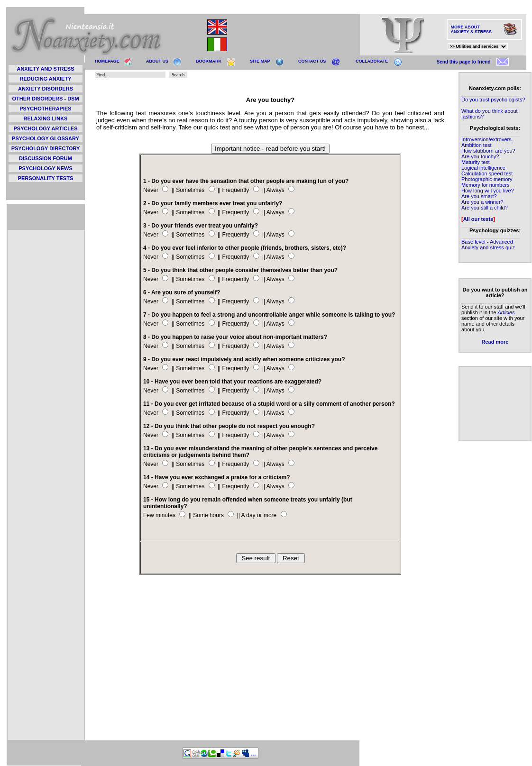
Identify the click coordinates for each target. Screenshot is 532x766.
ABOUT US (157, 61)
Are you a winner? (482, 202)
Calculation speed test (487, 173)
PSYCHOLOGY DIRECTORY (46, 148)
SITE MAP (260, 61)
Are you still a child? (485, 208)
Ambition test (477, 145)
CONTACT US (312, 61)
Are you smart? (479, 196)
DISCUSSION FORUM (46, 158)
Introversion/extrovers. (487, 139)
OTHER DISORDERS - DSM (45, 99)
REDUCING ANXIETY (46, 79)
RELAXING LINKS (46, 119)
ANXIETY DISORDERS (46, 89)
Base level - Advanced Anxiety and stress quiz (488, 245)
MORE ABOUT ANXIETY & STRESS (471, 29)
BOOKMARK (209, 61)
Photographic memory (487, 179)
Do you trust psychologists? (493, 100)
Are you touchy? (480, 156)
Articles (506, 312)
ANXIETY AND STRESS (45, 69)
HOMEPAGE (107, 61)
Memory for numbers (485, 185)
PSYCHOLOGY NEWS (45, 168)
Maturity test (476, 162)
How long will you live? (488, 191)
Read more (495, 342)
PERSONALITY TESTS (46, 178)
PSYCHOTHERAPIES (45, 109)
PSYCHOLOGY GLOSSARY (46, 138)
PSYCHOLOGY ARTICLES (45, 128)
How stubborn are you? (488, 151)
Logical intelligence (483, 168)
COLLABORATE (372, 61)
